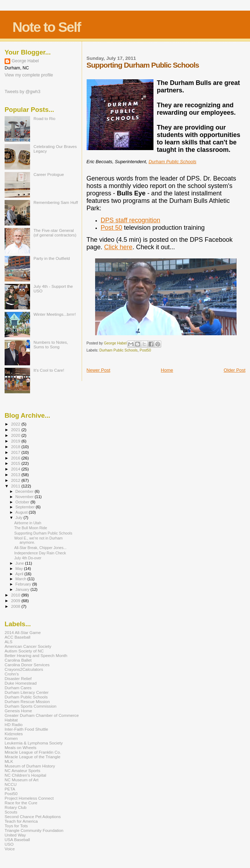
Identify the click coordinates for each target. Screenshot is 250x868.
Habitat (11, 720)
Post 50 (112, 228)
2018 (16, 447)
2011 (16, 486)
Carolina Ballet (18, 660)
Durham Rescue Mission (27, 701)
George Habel (25, 61)
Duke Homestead (21, 683)
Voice (10, 849)
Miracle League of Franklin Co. (33, 752)
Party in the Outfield (52, 258)
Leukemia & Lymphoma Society (34, 743)
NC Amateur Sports (22, 770)
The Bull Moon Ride (31, 528)
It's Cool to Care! (49, 370)
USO (9, 844)
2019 (16, 441)
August (22, 512)
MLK (9, 761)
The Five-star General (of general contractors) (55, 233)
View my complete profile (29, 75)
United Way (15, 835)
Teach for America (21, 821)
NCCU (11, 784)
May (20, 569)
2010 (16, 595)
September (26, 507)
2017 (16, 452)
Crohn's (12, 674)
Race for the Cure (21, 803)
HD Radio (14, 724)
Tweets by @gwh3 (22, 92)
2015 (16, 463)
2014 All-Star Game (23, 632)
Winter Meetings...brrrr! (55, 314)
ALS (8, 642)
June (20, 563)
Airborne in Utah (28, 523)
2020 (16, 435)
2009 (16, 601)
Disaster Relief (18, 678)
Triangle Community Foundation (34, 830)
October (23, 502)
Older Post (235, 370)
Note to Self (46, 27)
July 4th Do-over (28, 558)
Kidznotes (14, 734)
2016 (16, 458)
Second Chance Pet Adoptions (33, 816)
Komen (11, 738)
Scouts (11, 812)
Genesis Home (18, 711)
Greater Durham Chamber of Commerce (42, 715)
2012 (16, 480)
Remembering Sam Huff (56, 202)
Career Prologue (49, 174)
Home (167, 370)
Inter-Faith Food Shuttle (26, 729)
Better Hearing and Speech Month (36, 655)
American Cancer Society (28, 646)
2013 (16, 475)
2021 (16, 430)
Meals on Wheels (21, 747)
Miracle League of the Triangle (33, 757)
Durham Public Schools (172, 162)
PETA (10, 789)
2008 (16, 606)
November (25, 497)
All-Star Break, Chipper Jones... (40, 548)
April (20, 574)
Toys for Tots (16, 826)
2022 (16, 424)
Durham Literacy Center (27, 692)
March (22, 579)
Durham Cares (18, 688)
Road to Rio (45, 118)
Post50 (145, 350)
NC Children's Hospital (25, 775)
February (24, 584)
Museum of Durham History (30, 766)
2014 (16, 469)
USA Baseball (17, 840)
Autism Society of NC (24, 651)
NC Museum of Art (22, 780)
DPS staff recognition (131, 220)
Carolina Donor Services (27, 665)
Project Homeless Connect (29, 798)
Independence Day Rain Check (40, 553)
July (20, 518)
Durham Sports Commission (31, 706)
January (23, 589)
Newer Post (98, 370)
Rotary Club (16, 807)
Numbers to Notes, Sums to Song (51, 344)
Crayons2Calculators (24, 669)
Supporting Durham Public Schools (43, 533)
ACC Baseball (18, 637)
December (25, 491)
